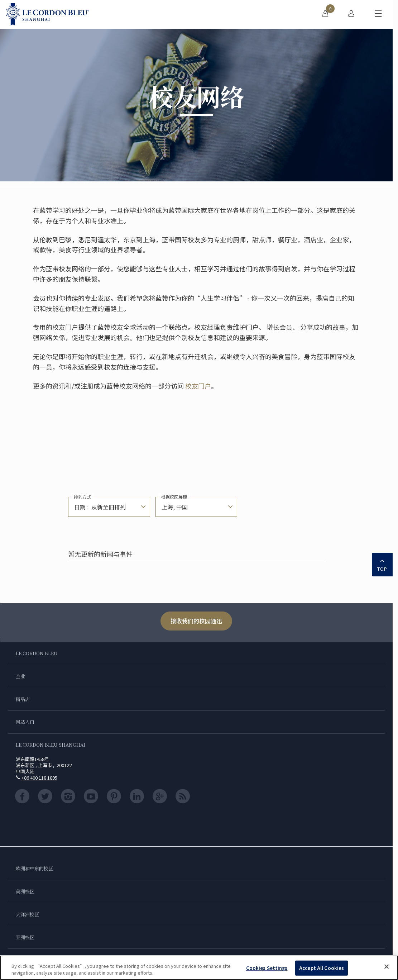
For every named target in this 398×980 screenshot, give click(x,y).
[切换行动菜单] (378, 14)
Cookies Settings (267, 968)
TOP (382, 564)
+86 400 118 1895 (39, 778)
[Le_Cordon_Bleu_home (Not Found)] (47, 14)
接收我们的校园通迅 (196, 621)
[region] (199, 968)
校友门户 (198, 386)
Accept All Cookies (322, 968)
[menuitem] (325, 14)
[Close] (387, 967)
